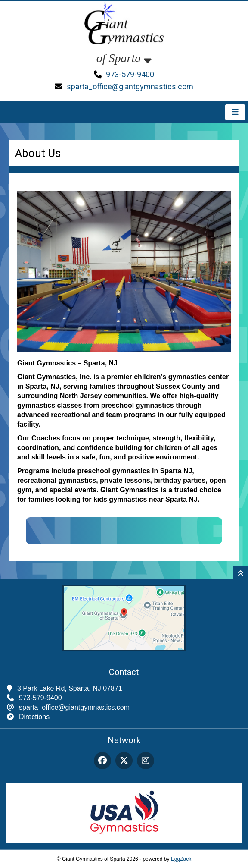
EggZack (181, 859)
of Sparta (124, 58)
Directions (34, 717)
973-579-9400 (130, 74)
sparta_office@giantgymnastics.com (130, 86)
